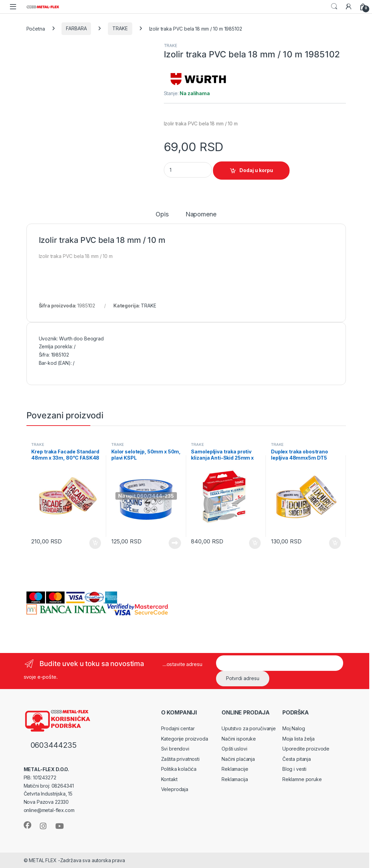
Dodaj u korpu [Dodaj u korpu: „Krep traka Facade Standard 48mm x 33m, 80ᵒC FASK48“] (95, 543)
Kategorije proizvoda (185, 739)
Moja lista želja (298, 739)
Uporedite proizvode (306, 749)
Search (334, 7)
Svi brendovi (175, 749)
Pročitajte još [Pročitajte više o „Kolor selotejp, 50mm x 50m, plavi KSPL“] (175, 543)
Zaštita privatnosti (180, 759)
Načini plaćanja (238, 759)
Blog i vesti (294, 769)
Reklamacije (235, 769)
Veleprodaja (175, 789)
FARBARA (76, 28)
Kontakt (169, 779)
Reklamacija (235, 779)
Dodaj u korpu (256, 170)
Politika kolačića (179, 769)
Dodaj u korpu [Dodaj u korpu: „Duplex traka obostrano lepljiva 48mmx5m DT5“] (335, 543)
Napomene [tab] (201, 215)
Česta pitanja (297, 759)
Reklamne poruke (302, 779)
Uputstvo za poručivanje (249, 728)
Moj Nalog (294, 728)
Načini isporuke (239, 739)
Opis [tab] (162, 215)
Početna (36, 28)
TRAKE (120, 28)
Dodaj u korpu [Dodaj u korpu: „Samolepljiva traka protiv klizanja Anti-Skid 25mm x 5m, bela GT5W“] (255, 543)
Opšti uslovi (234, 749)
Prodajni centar (178, 728)
